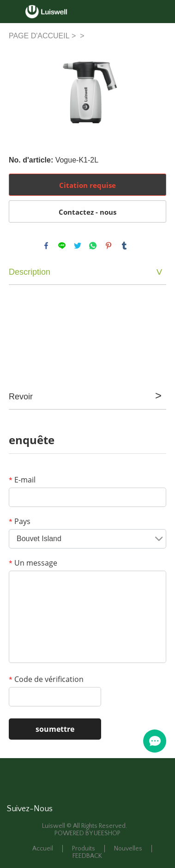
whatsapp (93, 246)
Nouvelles (128, 849)
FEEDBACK (87, 856)
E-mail (22, 480)
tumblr (124, 246)
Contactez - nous (87, 212)
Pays (20, 521)
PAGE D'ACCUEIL (39, 36)
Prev (21, 91)
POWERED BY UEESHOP (87, 833)
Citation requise (87, 185)
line (62, 246)
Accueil (43, 849)
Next (154, 91)
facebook (46, 246)
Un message (33, 563)
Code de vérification (46, 679)
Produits (84, 849)
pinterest (109, 246)
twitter (78, 246)
